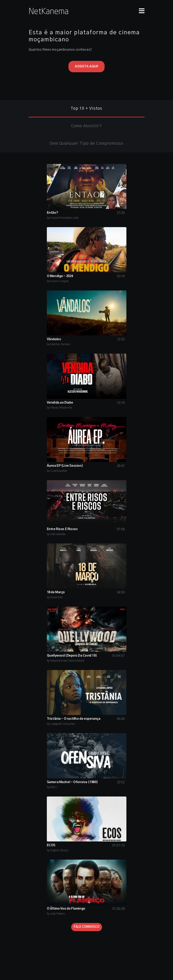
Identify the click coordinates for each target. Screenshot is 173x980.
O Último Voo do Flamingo (66, 909)
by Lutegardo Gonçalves (61, 724)
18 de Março (56, 592)
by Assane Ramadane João (63, 218)
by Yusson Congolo (58, 281)
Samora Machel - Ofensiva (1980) (72, 782)
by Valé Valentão (56, 534)
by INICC (52, 787)
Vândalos (54, 339)
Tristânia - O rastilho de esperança (74, 719)
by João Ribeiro (56, 914)
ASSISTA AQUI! (86, 67)
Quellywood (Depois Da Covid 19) (72, 656)
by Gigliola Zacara (58, 850)
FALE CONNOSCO (86, 927)
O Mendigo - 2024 (60, 276)
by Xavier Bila (55, 597)
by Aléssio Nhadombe (59, 408)
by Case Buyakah (57, 471)
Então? (53, 213)
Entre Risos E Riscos (62, 529)
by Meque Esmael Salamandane (66, 661)
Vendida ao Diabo (60, 403)
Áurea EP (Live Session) (65, 466)
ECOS (51, 845)
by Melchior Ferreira (59, 344)
